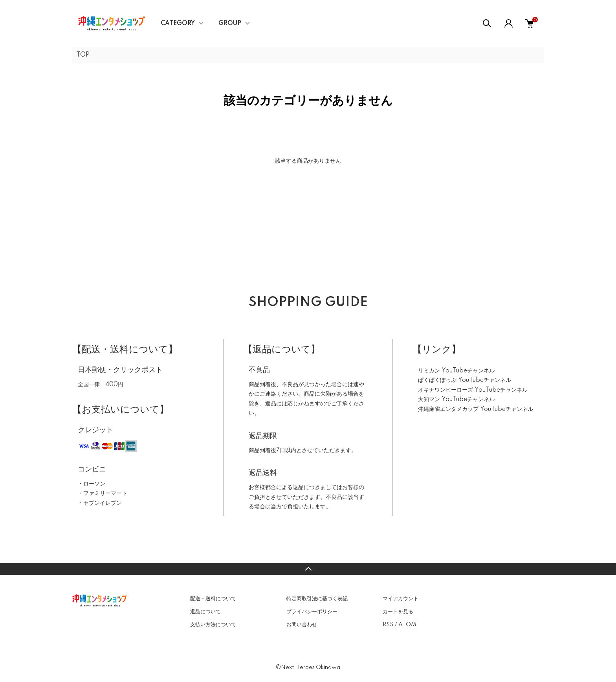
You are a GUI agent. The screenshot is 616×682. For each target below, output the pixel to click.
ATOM (407, 625)
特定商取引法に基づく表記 (317, 599)
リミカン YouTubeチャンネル (456, 371)
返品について (205, 612)
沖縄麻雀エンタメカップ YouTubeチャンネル (476, 409)
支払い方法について (213, 625)
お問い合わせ (302, 625)
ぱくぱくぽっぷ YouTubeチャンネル (465, 380)
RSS (388, 625)
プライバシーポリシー (312, 612)
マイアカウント (401, 599)
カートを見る (398, 612)
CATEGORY (178, 24)
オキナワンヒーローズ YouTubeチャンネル (473, 390)
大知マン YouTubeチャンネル (456, 400)
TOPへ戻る (308, 569)
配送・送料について (213, 599)
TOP (83, 55)
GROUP (230, 24)
